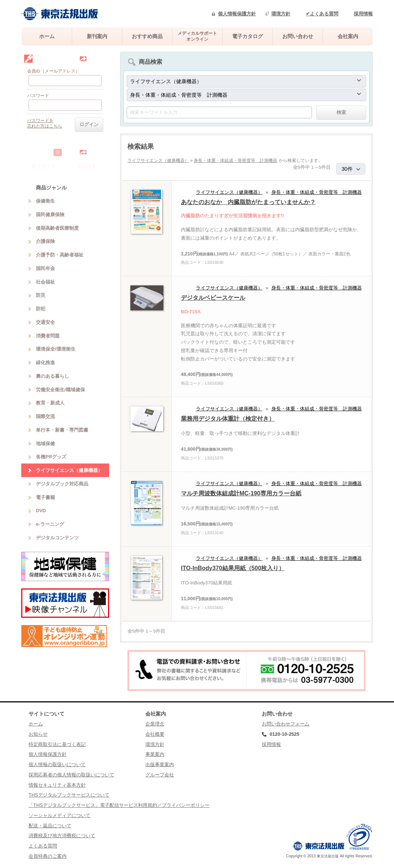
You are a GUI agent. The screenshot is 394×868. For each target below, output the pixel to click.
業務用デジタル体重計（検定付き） (228, 419)
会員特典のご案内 (48, 856)
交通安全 (45, 322)
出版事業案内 (160, 764)
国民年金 (45, 268)
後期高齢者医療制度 (57, 228)
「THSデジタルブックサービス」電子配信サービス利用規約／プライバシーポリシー (119, 805)
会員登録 (97, 58)
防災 (41, 295)
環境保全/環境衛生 (56, 349)
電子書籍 (45, 497)
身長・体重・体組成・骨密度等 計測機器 (235, 160)
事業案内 (155, 754)
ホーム (47, 36)
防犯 (41, 309)
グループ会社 (160, 775)
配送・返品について (50, 826)
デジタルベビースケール (213, 298)
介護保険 (45, 241)
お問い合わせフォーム (286, 724)
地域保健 (45, 444)
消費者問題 (48, 336)
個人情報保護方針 (237, 14)
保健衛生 (45, 201)
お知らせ (38, 734)
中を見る (97, 152)
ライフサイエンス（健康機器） (158, 160)
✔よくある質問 (322, 14)
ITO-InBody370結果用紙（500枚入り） (233, 568)
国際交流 (45, 416)
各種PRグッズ (51, 457)
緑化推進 (45, 363)
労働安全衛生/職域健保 (60, 390)
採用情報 (363, 14)
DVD (41, 511)
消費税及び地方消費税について (62, 836)
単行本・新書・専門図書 (62, 430)
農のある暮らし (53, 376)
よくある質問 (43, 846)
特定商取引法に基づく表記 (57, 744)
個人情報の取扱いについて (57, 764)
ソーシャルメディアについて (60, 815)
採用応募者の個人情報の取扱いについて (71, 775)
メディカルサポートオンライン (197, 36)
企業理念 (155, 724)
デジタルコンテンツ (57, 538)
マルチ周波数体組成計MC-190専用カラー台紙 (241, 493)
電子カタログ (248, 36)
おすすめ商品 (147, 36)
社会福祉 (45, 282)
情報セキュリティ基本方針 (57, 785)
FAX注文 (87, 166)
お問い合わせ (298, 36)
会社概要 (155, 734)
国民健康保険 (50, 215)
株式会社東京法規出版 (60, 14)
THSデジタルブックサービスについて (69, 795)
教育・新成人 (50, 403)
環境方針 (281, 14)
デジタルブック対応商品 (62, 484)
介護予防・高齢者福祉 (60, 255)
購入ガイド (43, 166)
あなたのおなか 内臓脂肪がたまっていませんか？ (248, 202)
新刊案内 (97, 36)
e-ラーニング (50, 524)
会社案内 (348, 36)
